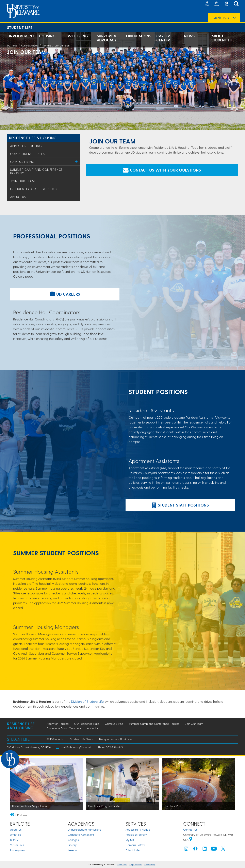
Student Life (20, 27)
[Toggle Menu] (76, 162)
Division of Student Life (87, 701)
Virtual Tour (17, 845)
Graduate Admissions (81, 835)
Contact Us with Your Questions (162, 170)
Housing (47, 36)
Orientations (139, 36)
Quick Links (221, 18)
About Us (18, 197)
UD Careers (65, 294)
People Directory (136, 835)
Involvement (22, 36)
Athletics (15, 835)
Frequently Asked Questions (35, 189)
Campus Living (22, 162)
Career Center (163, 38)
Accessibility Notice (138, 830)
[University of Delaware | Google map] (191, 840)
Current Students (30, 46)
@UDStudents (55, 739)
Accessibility (150, 865)
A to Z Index (133, 850)
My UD (130, 840)
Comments (122, 865)
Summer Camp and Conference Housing (154, 724)
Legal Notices (136, 865)
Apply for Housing (26, 146)
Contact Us (190, 830)
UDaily (14, 840)
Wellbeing (78, 36)
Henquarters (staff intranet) (116, 739)
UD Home (12, 46)
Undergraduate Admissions (85, 830)
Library (72, 845)
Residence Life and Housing (21, 726)
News (189, 36)
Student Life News (81, 739)
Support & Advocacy (107, 38)
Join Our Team (62, 46)
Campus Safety (135, 845)
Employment (18, 850)
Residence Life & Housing (33, 138)
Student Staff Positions (180, 505)
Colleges (73, 840)
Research (74, 850)
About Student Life (223, 38)
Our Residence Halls (27, 154)
